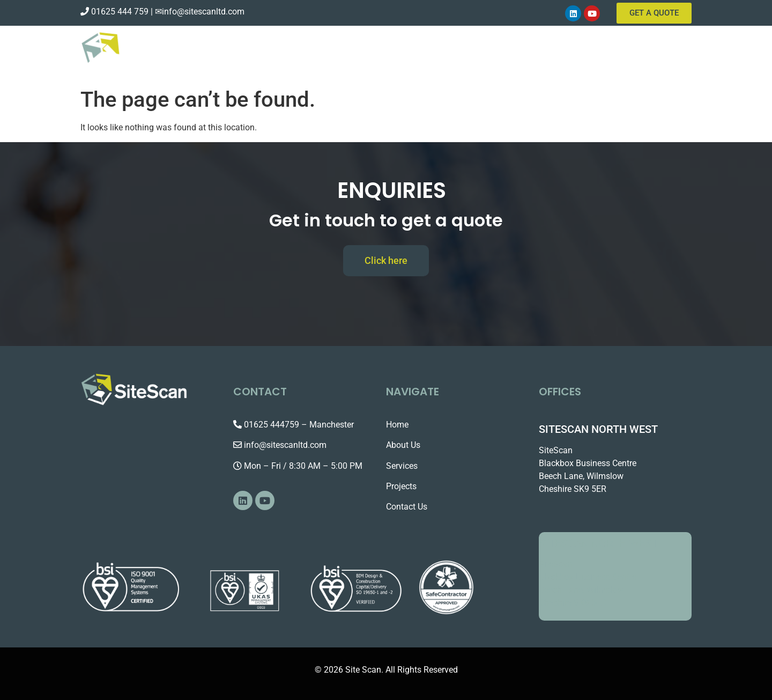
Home (469, 54)
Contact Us (641, 54)
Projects (401, 486)
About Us (519, 54)
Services (576, 54)
